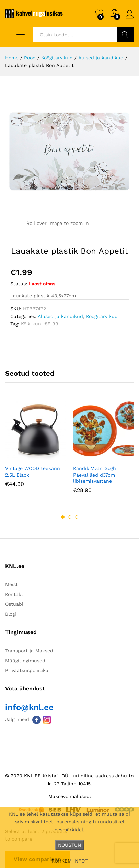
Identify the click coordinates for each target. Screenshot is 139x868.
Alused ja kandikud (60, 316)
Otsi (125, 35)
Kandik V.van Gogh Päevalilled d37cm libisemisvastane (95, 475)
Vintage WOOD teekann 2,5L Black (33, 471)
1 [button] (63, 517)
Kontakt (14, 594)
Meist (11, 584)
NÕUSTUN (69, 845)
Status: (19, 284)
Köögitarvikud (102, 316)
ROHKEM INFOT (69, 861)
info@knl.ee (29, 707)
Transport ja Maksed (29, 651)
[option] (36, 448)
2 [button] (70, 517)
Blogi (11, 614)
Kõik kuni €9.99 (40, 324)
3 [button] (77, 517)
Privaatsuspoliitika (27, 670)
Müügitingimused (25, 661)
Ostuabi (14, 604)
